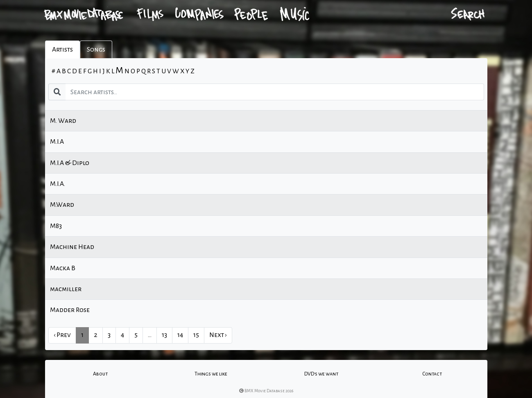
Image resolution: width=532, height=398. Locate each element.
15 (196, 335)
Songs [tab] (96, 50)
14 (180, 335)
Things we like (211, 374)
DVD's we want (321, 374)
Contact (432, 374)
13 (164, 335)
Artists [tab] (62, 50)
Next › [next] (218, 335)
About (100, 374)
